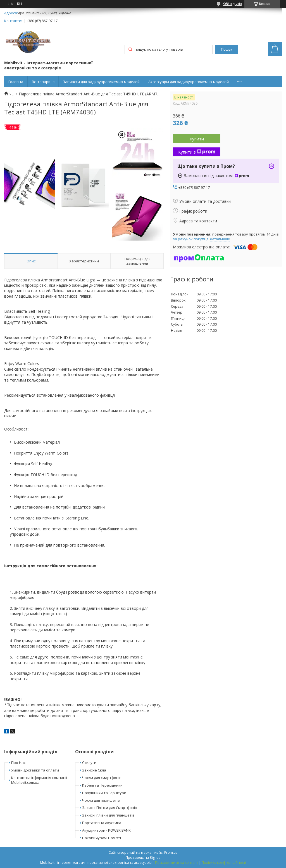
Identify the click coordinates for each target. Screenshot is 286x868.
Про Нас (18, 763)
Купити (197, 139)
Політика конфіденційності (224, 863)
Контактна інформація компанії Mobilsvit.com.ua (39, 780)
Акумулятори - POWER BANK (106, 830)
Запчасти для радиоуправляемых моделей (101, 82)
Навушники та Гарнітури (104, 793)
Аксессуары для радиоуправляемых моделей (189, 82)
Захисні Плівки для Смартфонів (110, 808)
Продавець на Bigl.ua (143, 858)
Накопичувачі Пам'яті (102, 838)
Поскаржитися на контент (177, 863)
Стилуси (89, 763)
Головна (16, 82)
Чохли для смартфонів (102, 778)
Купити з (197, 152)
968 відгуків (232, 4)
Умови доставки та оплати (35, 770)
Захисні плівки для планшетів (108, 815)
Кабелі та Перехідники (102, 785)
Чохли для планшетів (101, 800)
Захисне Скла (94, 770)
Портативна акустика (102, 823)
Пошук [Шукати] (227, 49)
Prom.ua (171, 852)
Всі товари (41, 82)
